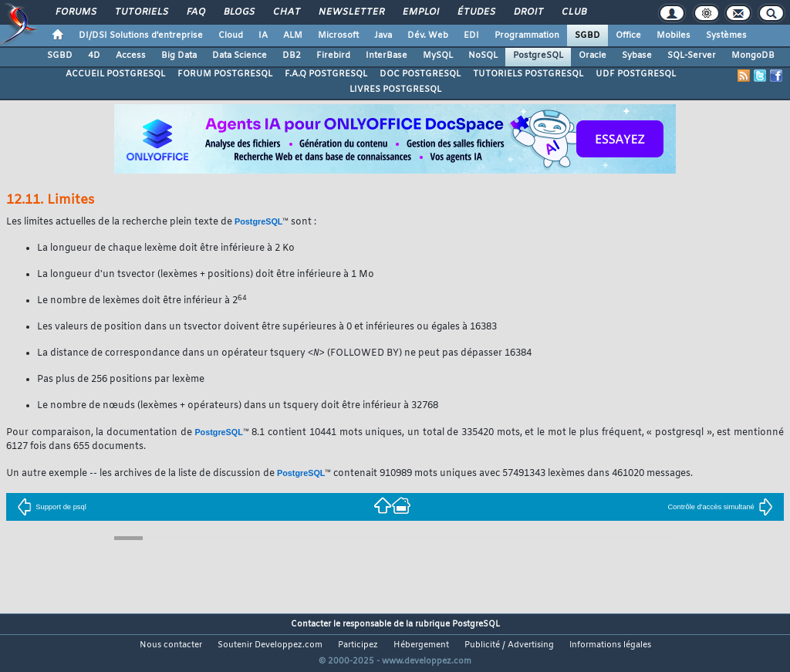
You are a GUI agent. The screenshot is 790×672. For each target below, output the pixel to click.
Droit (528, 12)
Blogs (238, 12)
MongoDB (753, 56)
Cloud (231, 35)
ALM (293, 35)
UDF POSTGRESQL (636, 74)
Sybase (637, 56)
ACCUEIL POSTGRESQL (115, 74)
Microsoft (338, 35)
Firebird (333, 56)
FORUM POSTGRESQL (225, 74)
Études (476, 12)
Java (383, 35)
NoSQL (483, 56)
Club (573, 12)
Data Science (240, 56)
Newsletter (351, 12)
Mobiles (674, 35)
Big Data (179, 56)
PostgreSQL (538, 56)
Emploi (420, 12)
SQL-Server (692, 56)
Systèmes (726, 35)
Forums (75, 12)
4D (94, 56)
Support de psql (52, 508)
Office (628, 35)
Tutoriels (141, 12)
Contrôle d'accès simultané (721, 508)
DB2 (292, 56)
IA (263, 35)
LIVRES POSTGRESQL (395, 89)
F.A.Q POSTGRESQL (326, 74)
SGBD (587, 35)
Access (131, 56)
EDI (471, 35)
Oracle (592, 56)
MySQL (438, 56)
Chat (286, 12)
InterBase (387, 56)
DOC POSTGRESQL (420, 74)
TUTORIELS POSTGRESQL (528, 74)
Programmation (527, 35)
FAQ (195, 12)
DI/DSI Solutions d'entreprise (141, 35)
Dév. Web (428, 35)
